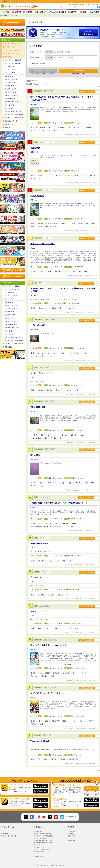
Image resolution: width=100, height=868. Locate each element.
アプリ (5, 831)
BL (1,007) (9, 334)
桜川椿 (33, 649)
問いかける (35, 455)
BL (35, 283)
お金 (81, 435)
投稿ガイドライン (41, 847)
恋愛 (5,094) (10, 292)
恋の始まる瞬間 (74, 760)
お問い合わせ (40, 852)
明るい (58, 390)
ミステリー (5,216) (12, 70)
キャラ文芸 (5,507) (12, 79)
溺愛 (52, 676)
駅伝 (74, 271)
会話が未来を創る (38, 407)
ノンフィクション (52, 353)
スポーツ (42, 271)
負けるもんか (43, 308)
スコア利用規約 (41, 838)
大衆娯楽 (37, 572)
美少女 (64, 721)
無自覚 (33, 131)
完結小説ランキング (11, 54)
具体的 (74, 523)
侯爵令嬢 (56, 673)
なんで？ (45, 179)
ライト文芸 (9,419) (12, 82)
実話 (63, 353)
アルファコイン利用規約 (43, 834)
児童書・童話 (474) (12, 328)
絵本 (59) (9, 331)
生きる (70, 353)
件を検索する (78, 71)
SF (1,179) (9, 302)
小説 (5, 15)
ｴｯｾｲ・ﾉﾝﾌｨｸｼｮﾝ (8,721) (13, 111)
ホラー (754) (10, 299)
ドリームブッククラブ (9, 836)
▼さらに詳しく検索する (38, 63)
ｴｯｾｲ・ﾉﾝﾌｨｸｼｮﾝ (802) (13, 337)
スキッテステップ (38, 611)
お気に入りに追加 (87, 92)
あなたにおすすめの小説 (13, 44)
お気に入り (35, 356)
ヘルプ (38, 845)
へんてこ (48, 176)
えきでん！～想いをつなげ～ (43, 244)
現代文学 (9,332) (11, 89)
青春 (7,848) (10, 86)
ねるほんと (34, 104)
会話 (42, 486)
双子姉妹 (34, 724)
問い (71, 483)
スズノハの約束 (37, 196)
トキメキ (40, 560)
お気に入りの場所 (38, 325)
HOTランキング (10, 47)
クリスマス (41, 594)
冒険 (81, 224)
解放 (93, 483)
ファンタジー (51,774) (13, 63)
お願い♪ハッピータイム (40, 543)
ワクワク (34, 128)
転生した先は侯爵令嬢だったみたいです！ (48, 645)
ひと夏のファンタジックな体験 (47, 224)
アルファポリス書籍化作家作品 (14, 115)
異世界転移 (55, 721)
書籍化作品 (8, 57)
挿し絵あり (35, 179)
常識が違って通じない (58, 308)
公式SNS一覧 (72, 817)
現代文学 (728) (11, 315)
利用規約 (39, 831)
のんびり (78, 483)
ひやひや (76, 176)
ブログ (78, 353)
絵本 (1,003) (10, 105)
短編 (45, 760)
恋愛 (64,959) (10, 66)
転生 (40, 673)
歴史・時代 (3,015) (12, 99)
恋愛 (36, 142)
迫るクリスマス (37, 577)
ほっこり (64, 435)
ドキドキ (57, 271)
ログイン (14, 1)
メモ (51, 356)
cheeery (33, 248)
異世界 (33, 308)
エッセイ (40, 353)
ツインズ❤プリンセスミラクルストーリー (48, 693)
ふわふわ (57, 176)
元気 (56, 628)
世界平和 (74, 435)
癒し (63, 131)
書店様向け (73, 840)
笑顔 (86, 483)
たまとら (34, 296)
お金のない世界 (36, 438)
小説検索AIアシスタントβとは (49, 36)
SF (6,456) (9, 76)
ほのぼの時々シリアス (63, 128)
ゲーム (50, 128)
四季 (32, 377)
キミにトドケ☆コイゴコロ (42, 373)
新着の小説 (8, 127)
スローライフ (78, 128)
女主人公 (40, 390)
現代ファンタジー (51, 227)
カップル (92, 176)
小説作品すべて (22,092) (12, 286)
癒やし (44, 356)
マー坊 (33, 411)
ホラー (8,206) (11, 73)
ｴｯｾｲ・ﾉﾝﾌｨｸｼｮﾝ (38, 319)
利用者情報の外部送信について (46, 843)
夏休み (40, 227)
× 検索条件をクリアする (79, 74)
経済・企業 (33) (11, 321)
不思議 (40, 176)
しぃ (32, 745)
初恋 (33, 227)
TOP (1, 15)
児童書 (33, 271)
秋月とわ (34, 200)
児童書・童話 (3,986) (13, 102)
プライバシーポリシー (43, 849)
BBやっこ (34, 507)
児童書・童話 (38, 190)
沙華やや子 (34, 152)
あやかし (64, 224)
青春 (33, 224)
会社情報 (72, 831)
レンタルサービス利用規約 (44, 836)
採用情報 (72, 836)
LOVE (84, 176)
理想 (46, 438)
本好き (57, 523)
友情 (93, 224)
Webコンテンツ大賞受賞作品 (14, 118)
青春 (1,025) (10, 312)
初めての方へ (40, 856)
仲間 (87, 224)
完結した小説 (9, 124)
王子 (47, 721)
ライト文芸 (37, 735)
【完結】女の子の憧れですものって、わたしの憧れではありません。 (60, 503)
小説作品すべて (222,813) (13, 60)
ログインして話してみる (88, 33)
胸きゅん (34, 676)
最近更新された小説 (11, 121)
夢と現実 (57, 526)
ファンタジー (38, 91)
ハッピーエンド (53, 131)
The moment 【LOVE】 (41, 741)
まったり (42, 131)
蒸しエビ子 (34, 330)
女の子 (81, 523)
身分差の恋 (66, 673)
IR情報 (71, 834)
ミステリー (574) (11, 296)
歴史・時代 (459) (11, 325)
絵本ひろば (91, 788)
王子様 (47, 673)
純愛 (42, 724)
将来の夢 (65, 523)
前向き (64, 560)
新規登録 (5, 1)
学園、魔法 (44, 676)
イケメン (73, 721)
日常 (33, 353)
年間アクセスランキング (12, 50)
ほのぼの (51, 594)
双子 (40, 721)
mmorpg (88, 128)
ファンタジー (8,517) (13, 289)
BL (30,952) (10, 108)
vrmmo (43, 128)
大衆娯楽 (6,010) (11, 92)
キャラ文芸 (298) (11, 305)
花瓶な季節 (35, 148)
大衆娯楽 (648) (11, 318)
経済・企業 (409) (11, 95)
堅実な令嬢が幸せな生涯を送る (41, 526)
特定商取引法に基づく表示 (44, 840)
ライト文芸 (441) (11, 309)
